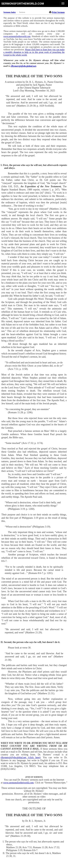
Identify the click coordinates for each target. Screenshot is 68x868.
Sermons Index (10, 12)
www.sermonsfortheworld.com (17, 36)
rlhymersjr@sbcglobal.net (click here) (21, 757)
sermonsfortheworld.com (23, 4)
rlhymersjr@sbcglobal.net (23, 66)
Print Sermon (58, 12)
